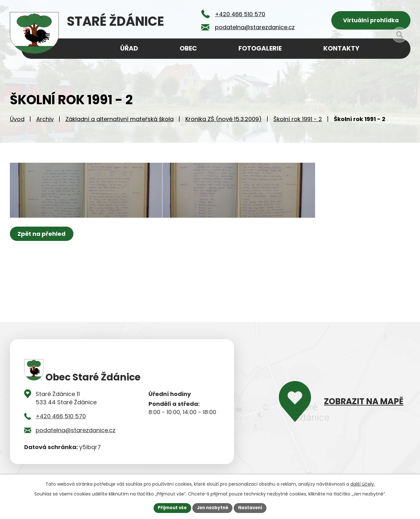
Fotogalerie (260, 48)
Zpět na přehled (42, 244)
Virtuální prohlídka (371, 21)
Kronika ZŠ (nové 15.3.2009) (224, 121)
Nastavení (252, 508)
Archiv (45, 121)
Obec (188, 48)
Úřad (129, 48)
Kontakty (341, 48)
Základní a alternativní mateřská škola (120, 121)
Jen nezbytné (213, 508)
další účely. (363, 484)
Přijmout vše (171, 508)
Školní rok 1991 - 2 (298, 121)
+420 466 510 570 (61, 418)
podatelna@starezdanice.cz (76, 432)
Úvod (17, 121)
